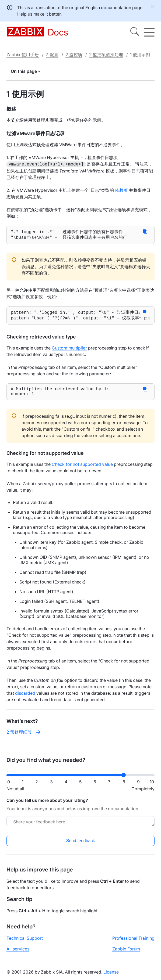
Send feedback (81, 844)
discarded (25, 697)
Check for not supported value (82, 468)
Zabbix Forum (126, 952)
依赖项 (121, 190)
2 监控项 (74, 55)
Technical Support (25, 942)
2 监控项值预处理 (106, 55)
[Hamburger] (149, 32)
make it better (47, 14)
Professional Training (133, 942)
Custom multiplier (69, 350)
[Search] (135, 32)
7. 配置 (52, 55)
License (111, 975)
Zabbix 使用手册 (23, 55)
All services (18, 952)
